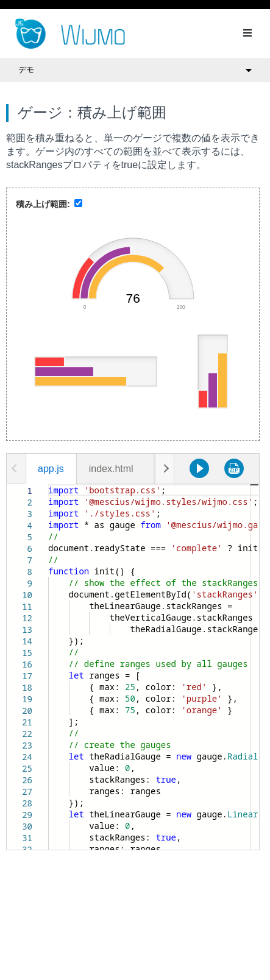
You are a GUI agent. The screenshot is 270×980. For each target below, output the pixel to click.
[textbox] (48, 485)
